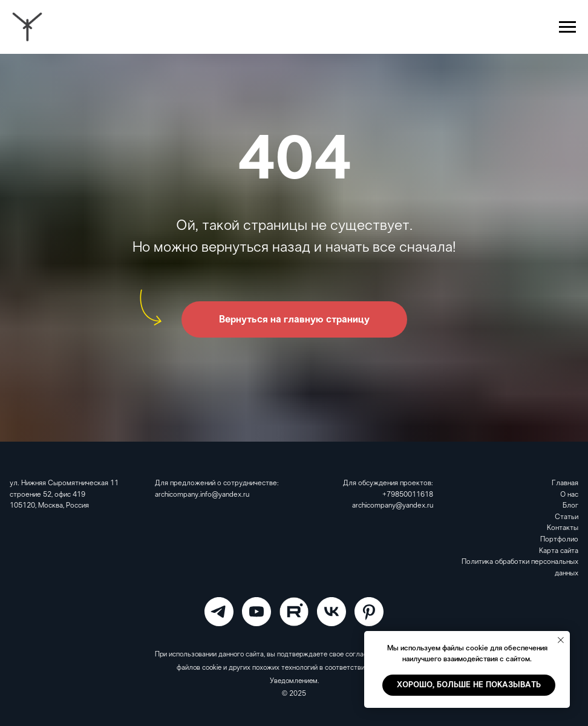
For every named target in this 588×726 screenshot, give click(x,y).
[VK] (332, 612)
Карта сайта (559, 551)
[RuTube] (294, 612)
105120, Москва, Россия (49, 506)
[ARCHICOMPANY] (219, 612)
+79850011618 (408, 495)
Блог (570, 506)
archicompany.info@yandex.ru (202, 495)
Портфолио (559, 540)
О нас (569, 495)
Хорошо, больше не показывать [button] (469, 685)
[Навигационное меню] (567, 27)
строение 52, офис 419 (47, 495)
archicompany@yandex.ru (393, 506)
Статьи (567, 517)
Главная (565, 483)
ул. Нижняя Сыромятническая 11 (64, 483)
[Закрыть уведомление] (561, 640)
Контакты (563, 528)
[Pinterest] (369, 612)
